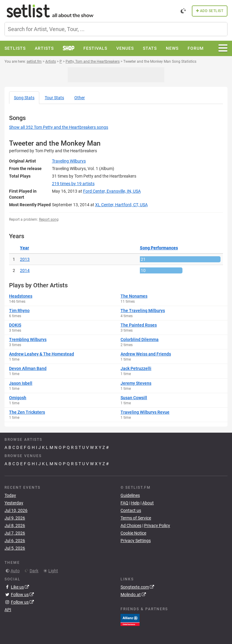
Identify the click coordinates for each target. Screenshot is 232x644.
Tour (54, 98)
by (73, 184)
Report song (49, 219)
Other (80, 98)
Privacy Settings (136, 541)
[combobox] (116, 29)
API (8, 610)
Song (24, 98)
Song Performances (159, 248)
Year (24, 248)
